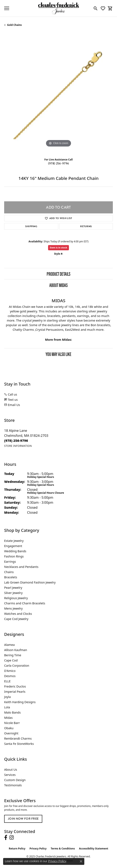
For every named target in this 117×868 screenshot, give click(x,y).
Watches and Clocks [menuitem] (18, 614)
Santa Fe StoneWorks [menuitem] (19, 744)
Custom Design (15, 780)
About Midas (58, 285)
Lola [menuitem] (7, 707)
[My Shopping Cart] (110, 8)
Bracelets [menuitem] (11, 577)
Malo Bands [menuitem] (12, 712)
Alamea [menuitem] (9, 645)
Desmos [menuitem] (10, 676)
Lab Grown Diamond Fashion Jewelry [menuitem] (30, 582)
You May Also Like (58, 354)
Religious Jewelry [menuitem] (16, 598)
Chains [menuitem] (9, 572)
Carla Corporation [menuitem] (17, 666)
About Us (11, 770)
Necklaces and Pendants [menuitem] (21, 567)
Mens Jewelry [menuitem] (13, 608)
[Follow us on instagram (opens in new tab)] (12, 838)
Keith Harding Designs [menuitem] (20, 702)
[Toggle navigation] (7, 8)
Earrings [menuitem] (10, 562)
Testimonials (13, 785)
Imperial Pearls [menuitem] (15, 692)
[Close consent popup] (81, 861)
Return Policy (17, 849)
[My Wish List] (103, 8)
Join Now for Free (23, 819)
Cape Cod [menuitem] (11, 660)
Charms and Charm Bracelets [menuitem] (25, 603)
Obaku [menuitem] (9, 728)
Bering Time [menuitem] (13, 655)
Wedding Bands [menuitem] (15, 551)
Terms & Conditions (63, 849)
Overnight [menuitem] (11, 733)
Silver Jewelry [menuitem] (13, 593)
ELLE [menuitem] (7, 681)
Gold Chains (14, 25)
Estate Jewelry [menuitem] (14, 541)
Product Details (58, 274)
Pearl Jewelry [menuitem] (13, 588)
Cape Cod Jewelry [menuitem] (16, 619)
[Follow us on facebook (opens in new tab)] (6, 838)
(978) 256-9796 (58, 163)
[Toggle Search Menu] (96, 8)
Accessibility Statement (93, 849)
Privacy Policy (38, 849)
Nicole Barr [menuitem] (12, 723)
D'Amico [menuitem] (10, 671)
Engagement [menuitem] (13, 546)
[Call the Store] (16, 441)
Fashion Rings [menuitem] (14, 556)
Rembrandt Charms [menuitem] (18, 738)
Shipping (31, 226)
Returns (86, 226)
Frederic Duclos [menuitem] (15, 686)
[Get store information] (18, 446)
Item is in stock (58, 247)
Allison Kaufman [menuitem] (16, 650)
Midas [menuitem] (8, 718)
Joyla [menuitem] (7, 697)
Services (10, 775)
